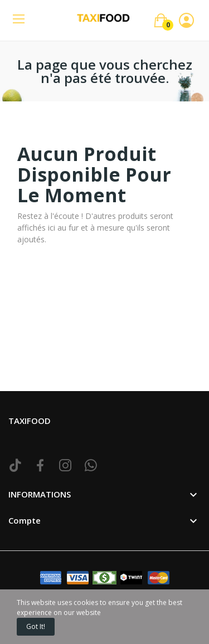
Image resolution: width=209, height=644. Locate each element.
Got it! (36, 626)
